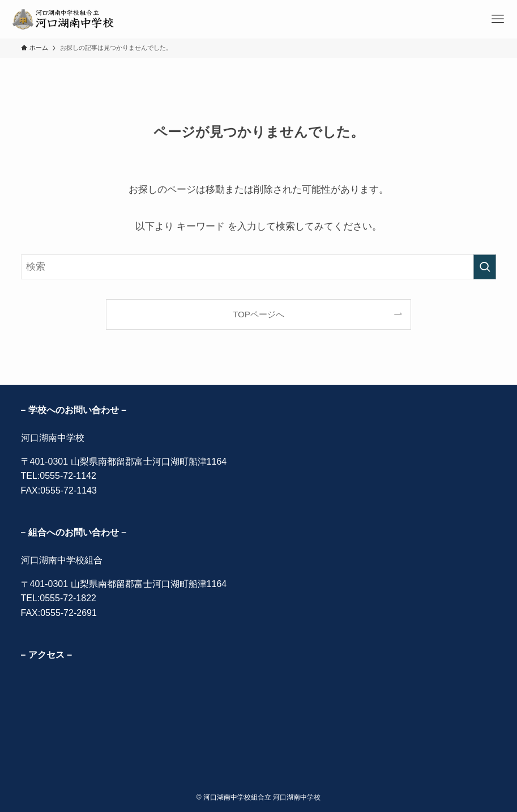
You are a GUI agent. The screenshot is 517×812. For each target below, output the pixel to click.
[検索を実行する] (485, 267)
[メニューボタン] (498, 19)
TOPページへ (258, 314)
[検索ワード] (259, 267)
